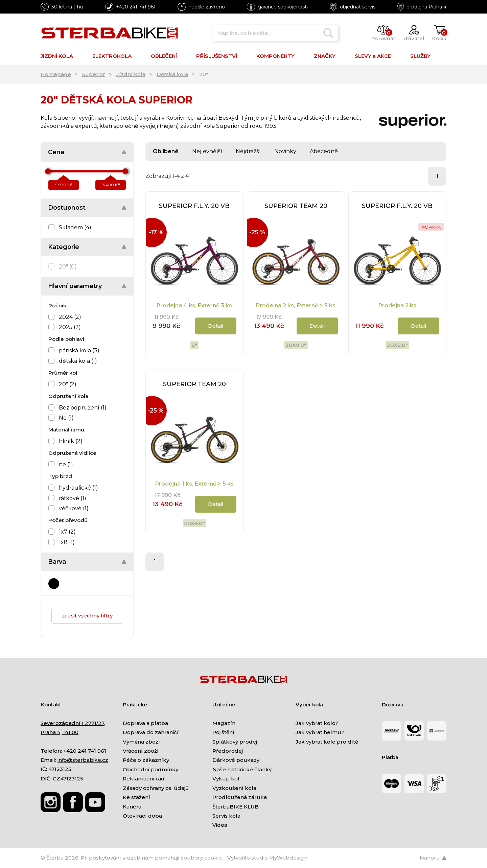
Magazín (224, 723)
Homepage (56, 74)
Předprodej (228, 751)
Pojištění (223, 732)
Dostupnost (67, 208)
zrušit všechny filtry (87, 616)
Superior (94, 74)
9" (194, 345)
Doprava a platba (145, 723)
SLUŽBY (420, 56)
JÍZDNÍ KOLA (57, 56)
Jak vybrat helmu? (320, 732)
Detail (216, 326)
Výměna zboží (141, 742)
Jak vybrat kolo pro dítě (327, 742)
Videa (220, 825)
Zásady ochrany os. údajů (156, 788)
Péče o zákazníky (146, 760)
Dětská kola (172, 74)
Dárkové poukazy (236, 760)
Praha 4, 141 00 (60, 732)
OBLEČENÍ (164, 56)
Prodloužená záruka (240, 797)
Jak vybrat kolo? (317, 723)
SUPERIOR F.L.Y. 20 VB (194, 206)
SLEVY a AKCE (373, 56)
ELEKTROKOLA (112, 56)
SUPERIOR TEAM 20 (296, 206)
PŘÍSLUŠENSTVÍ (217, 56)
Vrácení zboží (141, 751)
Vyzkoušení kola (234, 788)
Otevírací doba (142, 816)
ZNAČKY (325, 56)
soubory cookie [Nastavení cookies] (201, 858)
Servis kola (226, 816)
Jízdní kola (131, 74)
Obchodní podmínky (150, 769)
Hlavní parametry (75, 286)
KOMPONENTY (275, 56)
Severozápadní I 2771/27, (73, 723)
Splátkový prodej (235, 742)
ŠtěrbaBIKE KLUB (236, 807)
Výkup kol (226, 779)
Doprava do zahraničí (151, 732)
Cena (56, 152)
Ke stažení (136, 797)
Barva (57, 562)
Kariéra (132, 807)
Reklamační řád (144, 779)
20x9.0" (296, 345)
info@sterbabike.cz (83, 760)
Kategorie (64, 247)
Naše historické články (242, 769)
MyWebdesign (288, 858)
